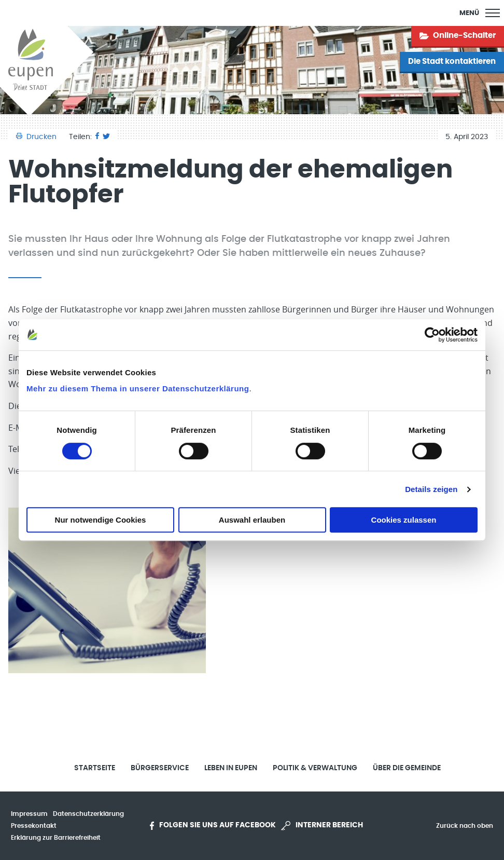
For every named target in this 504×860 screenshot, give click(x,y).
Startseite (95, 768)
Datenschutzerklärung (88, 814)
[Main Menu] (480, 13)
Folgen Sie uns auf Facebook (213, 826)
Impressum (29, 814)
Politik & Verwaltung (315, 768)
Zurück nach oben (465, 826)
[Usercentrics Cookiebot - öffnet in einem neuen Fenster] (432, 335)
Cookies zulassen (404, 520)
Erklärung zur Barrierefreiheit (56, 838)
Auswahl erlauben (252, 520)
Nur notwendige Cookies (101, 520)
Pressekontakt (34, 826)
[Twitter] (106, 137)
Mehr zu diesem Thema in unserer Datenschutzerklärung (138, 388)
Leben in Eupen (231, 768)
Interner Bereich (322, 826)
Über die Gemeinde (407, 768)
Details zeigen (431, 489)
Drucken (37, 137)
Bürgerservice (160, 768)
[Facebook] (97, 137)
